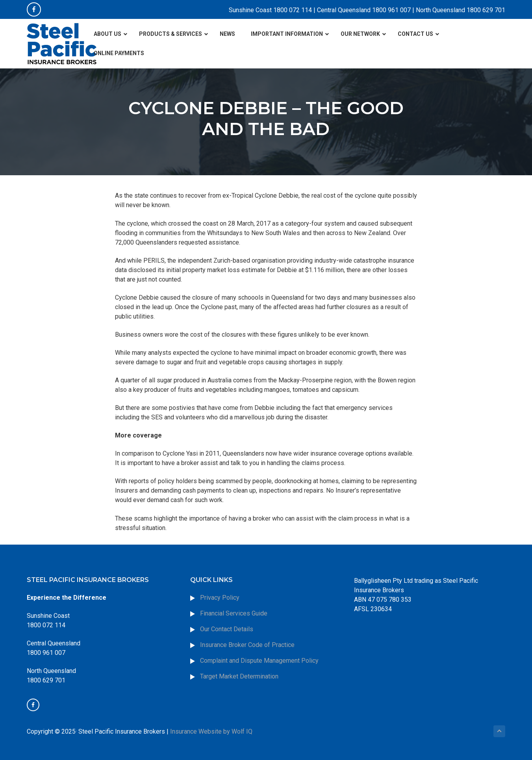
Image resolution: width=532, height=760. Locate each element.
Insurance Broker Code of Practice (248, 645)
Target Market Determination (239, 676)
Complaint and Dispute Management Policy (259, 661)
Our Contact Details (227, 629)
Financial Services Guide (234, 613)
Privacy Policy (220, 598)
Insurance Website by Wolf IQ (211, 731)
